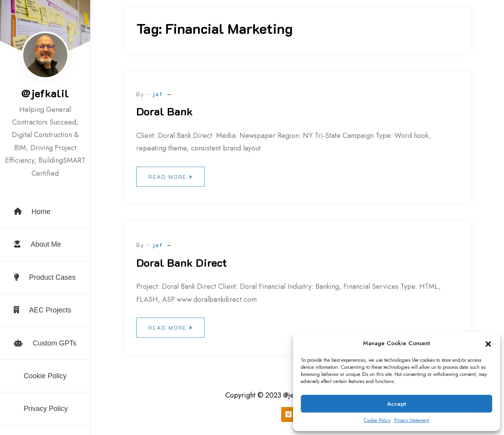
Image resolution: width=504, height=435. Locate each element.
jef (158, 94)
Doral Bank (165, 111)
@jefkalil (45, 93)
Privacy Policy (46, 409)
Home (32, 212)
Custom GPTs (45, 343)
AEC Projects (43, 310)
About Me (37, 244)
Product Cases (45, 277)
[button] (488, 344)
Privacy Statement (412, 420)
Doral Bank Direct (182, 262)
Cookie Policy (377, 420)
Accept (397, 404)
